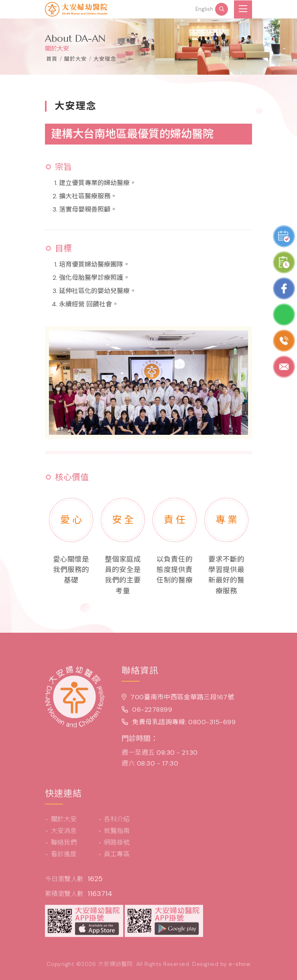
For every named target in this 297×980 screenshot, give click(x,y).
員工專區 (117, 858)
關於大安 (64, 823)
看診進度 (64, 858)
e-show (240, 968)
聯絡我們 (64, 846)
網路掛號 (117, 846)
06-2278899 (147, 714)
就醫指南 (117, 834)
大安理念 (105, 59)
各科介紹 (117, 823)
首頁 (52, 59)
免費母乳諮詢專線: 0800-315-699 (179, 726)
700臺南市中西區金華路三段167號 (178, 701)
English (204, 9)
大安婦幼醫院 (115, 968)
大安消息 (64, 834)
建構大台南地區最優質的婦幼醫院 (132, 134)
